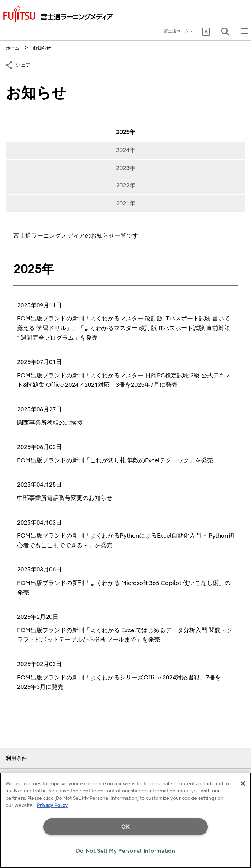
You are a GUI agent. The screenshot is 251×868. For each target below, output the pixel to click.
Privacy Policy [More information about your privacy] (52, 805)
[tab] (126, 133)
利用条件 (16, 758)
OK (125, 827)
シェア (23, 64)
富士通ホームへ (178, 31)
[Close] (243, 783)
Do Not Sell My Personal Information (125, 851)
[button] (206, 32)
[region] (126, 820)
